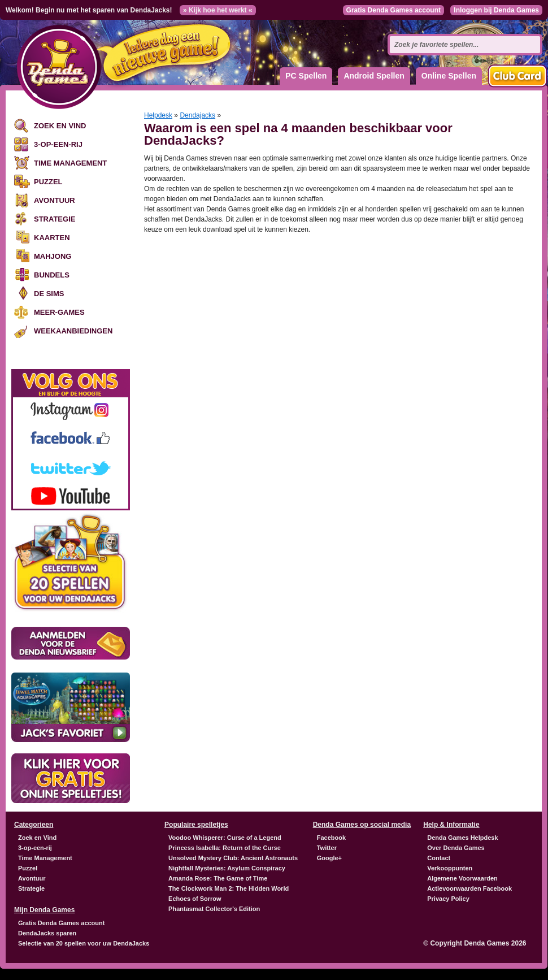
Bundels (52, 275)
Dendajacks (197, 115)
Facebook (331, 838)
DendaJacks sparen (47, 933)
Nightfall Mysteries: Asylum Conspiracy (227, 868)
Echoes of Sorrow (195, 899)
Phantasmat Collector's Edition (214, 909)
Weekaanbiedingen (73, 331)
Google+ (329, 858)
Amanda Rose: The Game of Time (218, 878)
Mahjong (53, 256)
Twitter (327, 848)
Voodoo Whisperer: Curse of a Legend (225, 838)
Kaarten (52, 238)
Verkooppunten (450, 868)
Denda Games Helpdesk (462, 838)
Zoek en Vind (60, 126)
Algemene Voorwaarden (462, 878)
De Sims (49, 294)
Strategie (55, 219)
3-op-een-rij (58, 144)
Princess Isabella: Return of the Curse (225, 848)
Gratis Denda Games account (393, 10)
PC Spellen (306, 76)
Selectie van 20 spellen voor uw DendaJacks (84, 943)
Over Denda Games (456, 848)
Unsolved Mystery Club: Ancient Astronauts (233, 858)
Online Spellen (449, 76)
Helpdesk (158, 115)
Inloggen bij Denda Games (496, 10)
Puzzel (48, 182)
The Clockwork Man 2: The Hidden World (229, 888)
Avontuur (55, 200)
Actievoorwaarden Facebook (469, 888)
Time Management (70, 163)
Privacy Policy (448, 899)
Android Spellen (374, 76)
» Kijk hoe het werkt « (218, 10)
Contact (439, 858)
